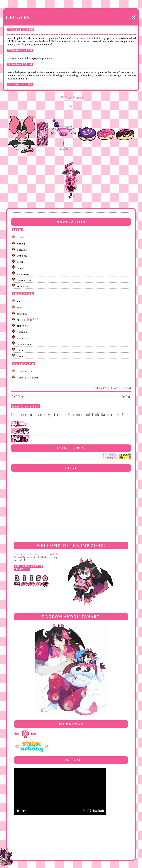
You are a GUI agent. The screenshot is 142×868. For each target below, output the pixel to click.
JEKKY (21, 320)
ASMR (20, 262)
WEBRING (23, 274)
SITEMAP (22, 287)
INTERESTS (24, 344)
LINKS (21, 268)
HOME (21, 238)
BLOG (20, 308)
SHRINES (22, 326)
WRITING (23, 338)
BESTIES (22, 314)
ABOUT (21, 244)
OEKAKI (22, 250)
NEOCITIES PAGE (28, 378)
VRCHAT (22, 357)
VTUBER (22, 256)
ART (19, 302)
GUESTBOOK (25, 372)
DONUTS (22, 332)
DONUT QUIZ (25, 280)
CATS (20, 350)
